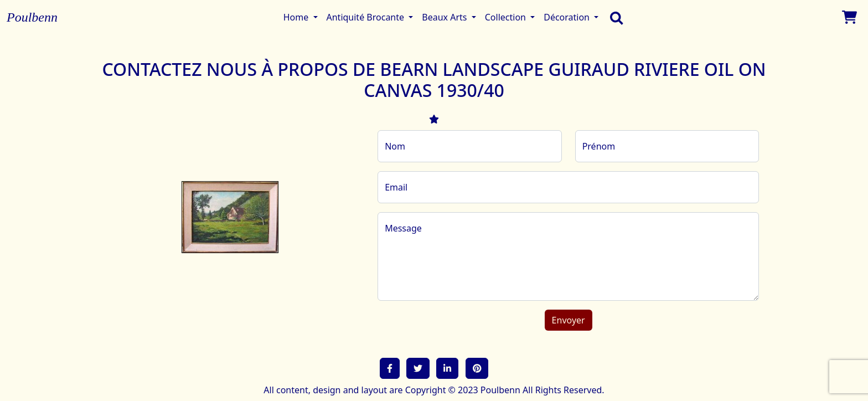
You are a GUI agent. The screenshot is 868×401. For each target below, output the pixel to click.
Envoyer (569, 320)
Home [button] (297, 17)
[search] (614, 17)
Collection (507, 17)
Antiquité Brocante (367, 17)
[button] (390, 368)
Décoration (568, 17)
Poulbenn (32, 17)
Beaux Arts (445, 17)
